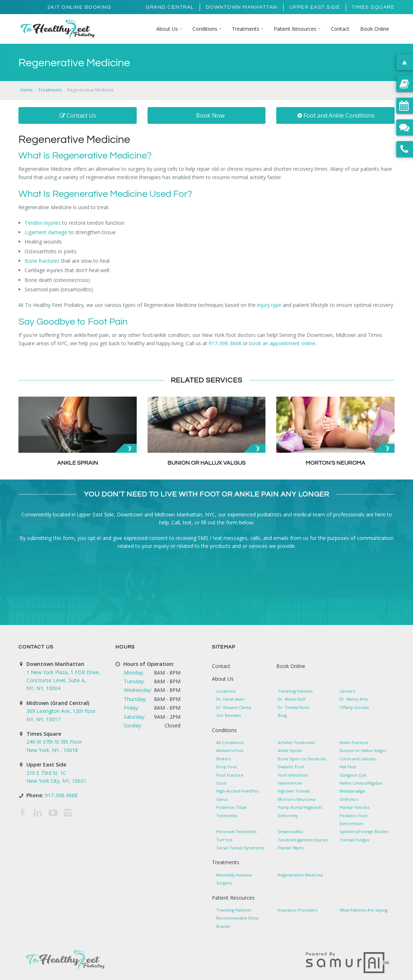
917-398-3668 (225, 343)
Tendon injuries (43, 223)
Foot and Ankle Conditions (336, 115)
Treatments (50, 90)
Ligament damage (46, 232)
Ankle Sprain (78, 463)
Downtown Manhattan (242, 7)
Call (176, 522)
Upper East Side (315, 7)
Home (27, 90)
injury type (269, 305)
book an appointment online (282, 343)
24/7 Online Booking (79, 7)
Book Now (210, 115)
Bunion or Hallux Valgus (206, 463)
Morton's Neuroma (335, 463)
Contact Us (78, 115)
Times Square (373, 7)
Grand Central (170, 7)
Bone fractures (42, 261)
